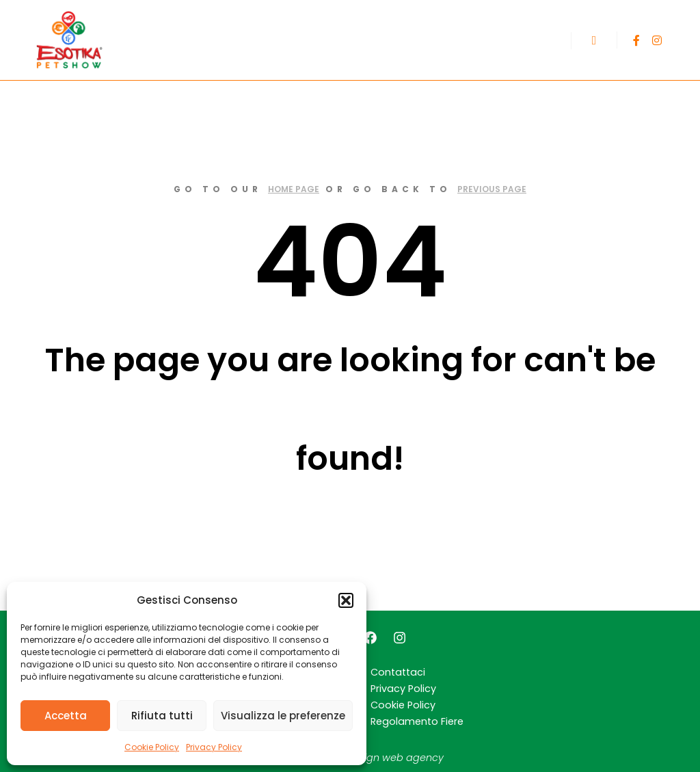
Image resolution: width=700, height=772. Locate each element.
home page (294, 189)
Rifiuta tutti (162, 716)
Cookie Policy (152, 747)
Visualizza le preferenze (283, 716)
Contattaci (398, 672)
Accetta (66, 716)
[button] (346, 600)
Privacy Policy (214, 747)
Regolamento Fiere (417, 721)
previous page (492, 189)
